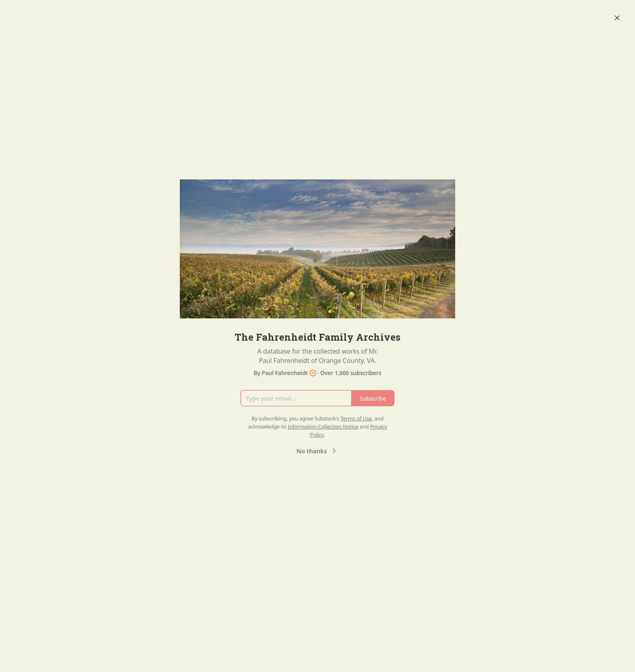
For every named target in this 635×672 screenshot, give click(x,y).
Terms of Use (356, 418)
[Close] (617, 18)
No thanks (317, 451)
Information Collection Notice (323, 427)
